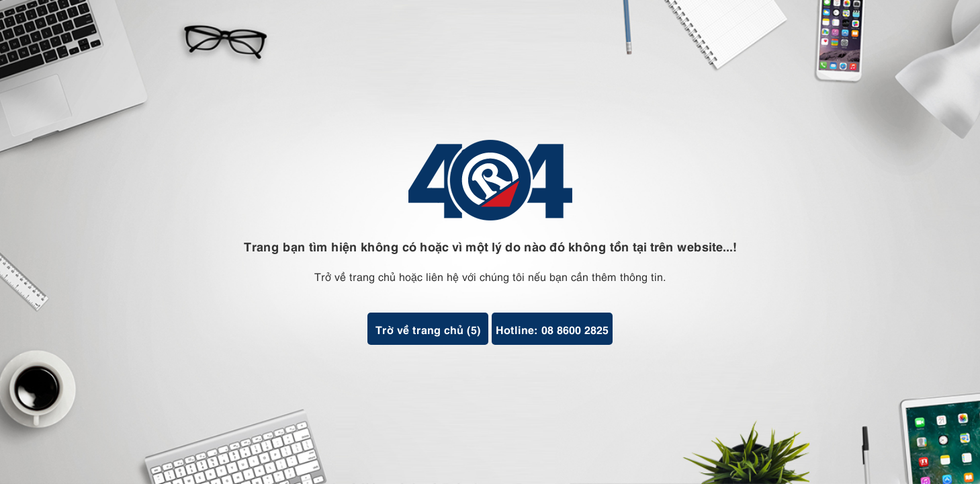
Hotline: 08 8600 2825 (552, 329)
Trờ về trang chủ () (428, 329)
